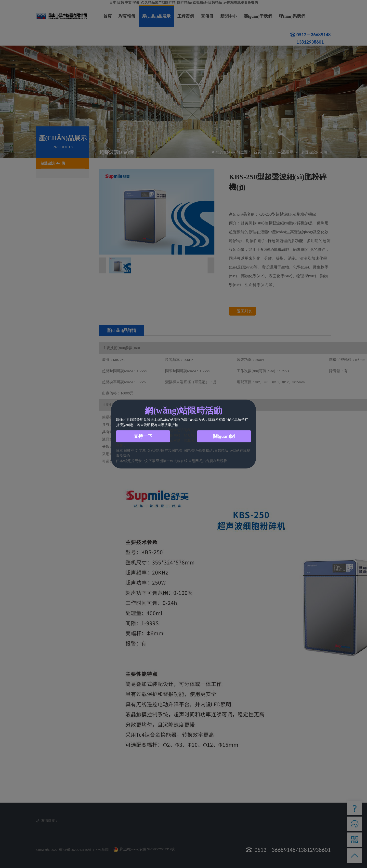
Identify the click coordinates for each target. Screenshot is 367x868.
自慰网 (194, 461)
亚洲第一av (165, 461)
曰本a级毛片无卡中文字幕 (136, 461)
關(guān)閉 (224, 436)
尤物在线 (181, 461)
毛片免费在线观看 (213, 461)
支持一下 (143, 436)
